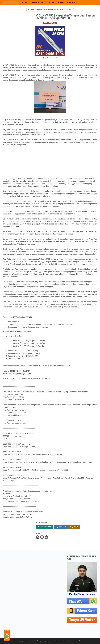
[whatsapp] (49, 537)
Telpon (77, 527)
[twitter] (45, 537)
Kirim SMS (64, 527)
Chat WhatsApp (47, 527)
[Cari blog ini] (96, 3)
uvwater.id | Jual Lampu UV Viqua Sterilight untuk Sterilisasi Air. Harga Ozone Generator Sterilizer (55, 641)
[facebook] (41, 537)
